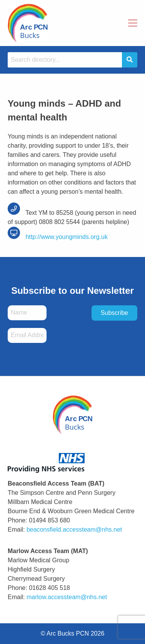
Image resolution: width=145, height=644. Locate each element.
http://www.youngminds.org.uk (58, 237)
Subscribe (114, 313)
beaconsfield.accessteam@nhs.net (74, 530)
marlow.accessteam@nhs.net (67, 597)
